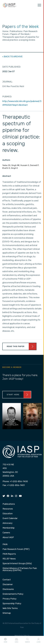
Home (5, 640)
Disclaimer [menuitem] (8, 585)
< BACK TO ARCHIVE (12, 57)
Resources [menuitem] (8, 509)
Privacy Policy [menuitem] (10, 599)
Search (27, 640)
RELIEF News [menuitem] (9, 559)
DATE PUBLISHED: (12, 67)
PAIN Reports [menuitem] (9, 554)
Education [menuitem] (8, 514)
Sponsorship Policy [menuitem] (12, 604)
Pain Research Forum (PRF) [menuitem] (16, 549)
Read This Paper (16, 346)
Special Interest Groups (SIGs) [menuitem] (17, 564)
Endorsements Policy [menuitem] (13, 594)
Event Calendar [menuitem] (10, 518)
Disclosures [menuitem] (8, 589)
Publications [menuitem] (9, 504)
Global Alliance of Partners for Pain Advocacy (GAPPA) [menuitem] (20, 569)
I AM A (16, 640)
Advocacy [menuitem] (8, 523)
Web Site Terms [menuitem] (10, 608)
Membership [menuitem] (9, 528)
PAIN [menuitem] (5, 545)
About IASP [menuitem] (8, 538)
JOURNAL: (8, 82)
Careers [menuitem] (6, 533)
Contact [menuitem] (7, 580)
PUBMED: (7, 97)
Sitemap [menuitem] (7, 613)
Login (38, 640)
